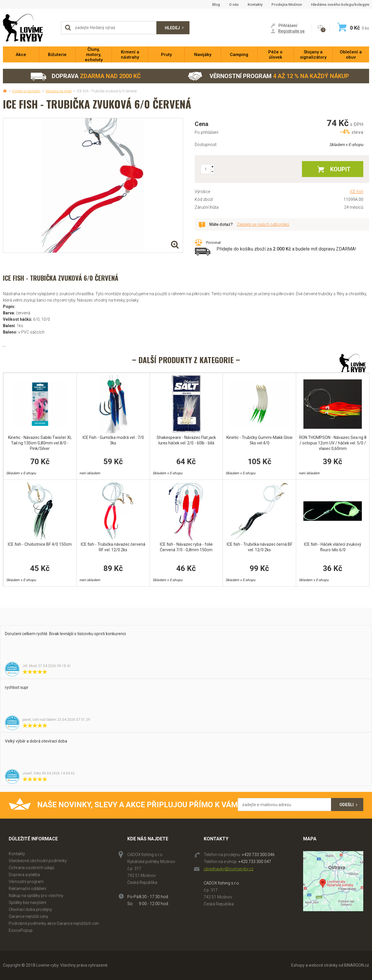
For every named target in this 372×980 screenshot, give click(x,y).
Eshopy (298, 965)
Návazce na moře (59, 91)
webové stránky (323, 965)
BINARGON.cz (357, 965)
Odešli (347, 805)
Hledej (172, 28)
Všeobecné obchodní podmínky (38, 861)
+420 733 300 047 (255, 862)
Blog (216, 4)
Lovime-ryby (29, 28)
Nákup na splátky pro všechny (36, 896)
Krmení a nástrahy (26, 91)
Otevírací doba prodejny (30, 909)
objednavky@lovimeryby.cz (229, 869)
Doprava (85, 76)
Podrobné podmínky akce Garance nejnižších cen (54, 923)
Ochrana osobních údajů (32, 868)
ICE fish (357, 192)
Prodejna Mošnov (287, 4)
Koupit (340, 169)
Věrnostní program (268, 76)
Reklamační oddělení (27, 889)
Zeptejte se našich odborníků (263, 224)
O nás (234, 4)
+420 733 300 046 (258, 855)
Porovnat (213, 243)
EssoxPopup (21, 930)
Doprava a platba (24, 875)
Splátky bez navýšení (27, 902)
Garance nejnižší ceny (28, 916)
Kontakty (255, 4)
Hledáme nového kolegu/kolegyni (340, 4)
